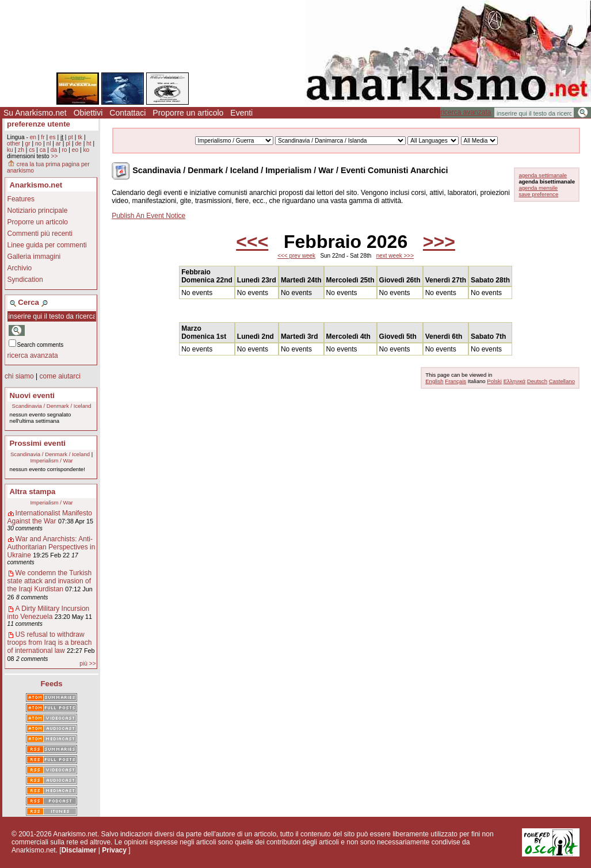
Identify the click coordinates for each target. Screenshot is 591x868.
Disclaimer (79, 850)
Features (21, 199)
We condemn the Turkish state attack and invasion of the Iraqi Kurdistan (50, 581)
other (14, 144)
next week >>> (395, 256)
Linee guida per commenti (47, 245)
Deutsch (537, 381)
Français (455, 381)
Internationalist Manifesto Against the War (50, 517)
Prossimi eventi (38, 443)
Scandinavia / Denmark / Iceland (52, 406)
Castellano (562, 381)
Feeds (52, 684)
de (78, 144)
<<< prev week (296, 256)
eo (75, 150)
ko (86, 150)
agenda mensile (538, 188)
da (54, 150)
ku (10, 150)
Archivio (20, 268)
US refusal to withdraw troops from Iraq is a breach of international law (50, 643)
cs (32, 150)
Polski (494, 381)
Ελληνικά (514, 381)
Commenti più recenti (40, 234)
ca (43, 150)
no (38, 144)
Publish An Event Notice (148, 216)
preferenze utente (39, 124)
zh (21, 150)
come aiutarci (60, 376)
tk (80, 137)
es (53, 137)
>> (54, 156)
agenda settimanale (543, 175)
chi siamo (19, 376)
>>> (439, 242)
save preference (538, 194)
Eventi (241, 113)
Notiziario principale (38, 211)
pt (70, 137)
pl (68, 144)
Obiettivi (88, 113)
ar (58, 144)
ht (89, 144)
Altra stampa (33, 492)
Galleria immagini (34, 257)
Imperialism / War (51, 460)
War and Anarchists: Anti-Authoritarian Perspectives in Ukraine (52, 547)
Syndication (25, 280)
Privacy (114, 850)
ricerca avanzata (466, 112)
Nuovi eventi (32, 395)
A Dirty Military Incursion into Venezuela (49, 613)
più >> (87, 664)
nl (49, 144)
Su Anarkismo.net (35, 113)
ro (64, 150)
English (434, 381)
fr (43, 137)
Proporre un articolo (188, 113)
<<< (252, 242)
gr (28, 144)
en (33, 137)
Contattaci (127, 113)
